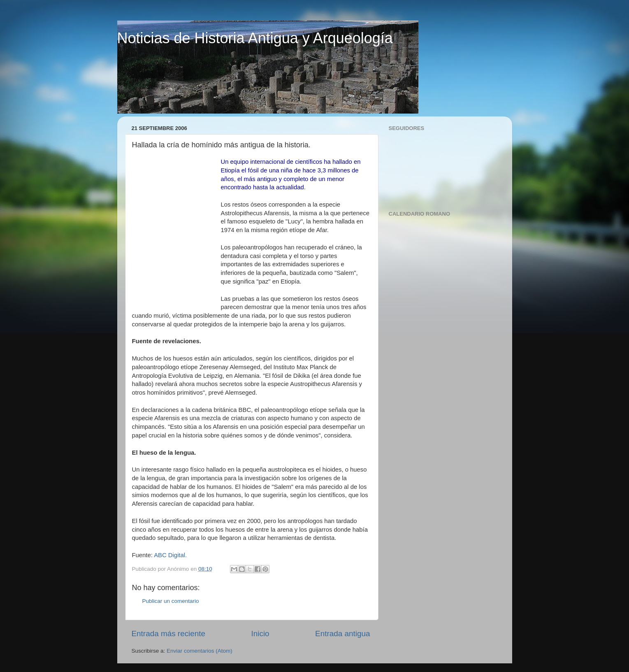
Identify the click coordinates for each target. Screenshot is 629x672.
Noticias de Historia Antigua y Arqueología (255, 38)
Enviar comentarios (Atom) (200, 651)
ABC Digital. (170, 555)
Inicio (260, 634)
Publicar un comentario (171, 601)
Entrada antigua (342, 634)
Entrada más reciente (169, 634)
